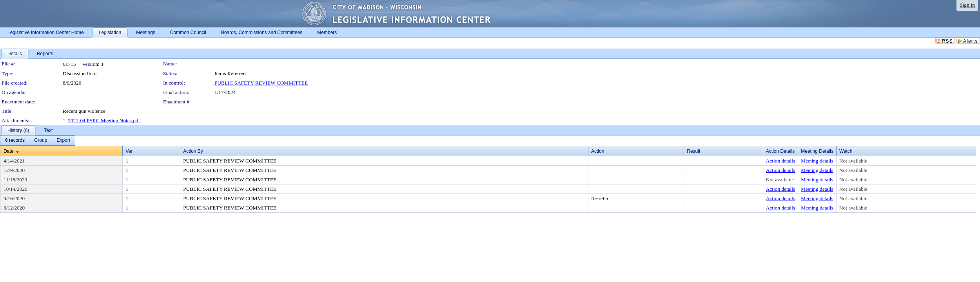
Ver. (130, 151)
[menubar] (38, 141)
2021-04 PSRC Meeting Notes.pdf (104, 120)
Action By (193, 151)
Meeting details (817, 161)
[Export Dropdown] (63, 141)
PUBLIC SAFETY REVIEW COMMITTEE (261, 83)
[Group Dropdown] (41, 141)
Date (8, 151)
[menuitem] (15, 141)
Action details (780, 161)
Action (598, 151)
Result (693, 151)
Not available (853, 161)
